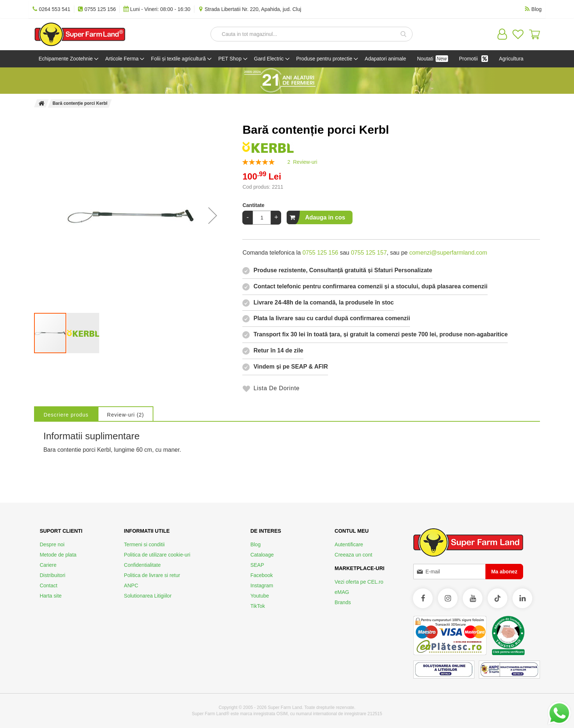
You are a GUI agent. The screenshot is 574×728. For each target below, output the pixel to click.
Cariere (48, 565)
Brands (343, 602)
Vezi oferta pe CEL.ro (359, 582)
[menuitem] (69, 59)
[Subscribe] (504, 572)
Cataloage (262, 555)
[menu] (287, 67)
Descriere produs (70, 432)
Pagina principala (41, 121)
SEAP (257, 565)
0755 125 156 (320, 270)
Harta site (51, 596)
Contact (48, 585)
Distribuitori (52, 575)
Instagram (262, 585)
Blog (256, 544)
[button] (213, 233)
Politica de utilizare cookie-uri (157, 555)
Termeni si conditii (144, 544)
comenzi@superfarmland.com (448, 270)
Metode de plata (58, 555)
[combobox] (312, 34)
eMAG (342, 592)
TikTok (258, 606)
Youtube (260, 596)
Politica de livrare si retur (152, 575)
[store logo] (80, 34)
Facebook (262, 575)
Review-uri (138, 432)
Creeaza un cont (353, 555)
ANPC (131, 585)
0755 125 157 (369, 270)
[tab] (70, 431)
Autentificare (349, 544)
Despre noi (52, 544)
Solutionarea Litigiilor (148, 596)
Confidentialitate (142, 565)
